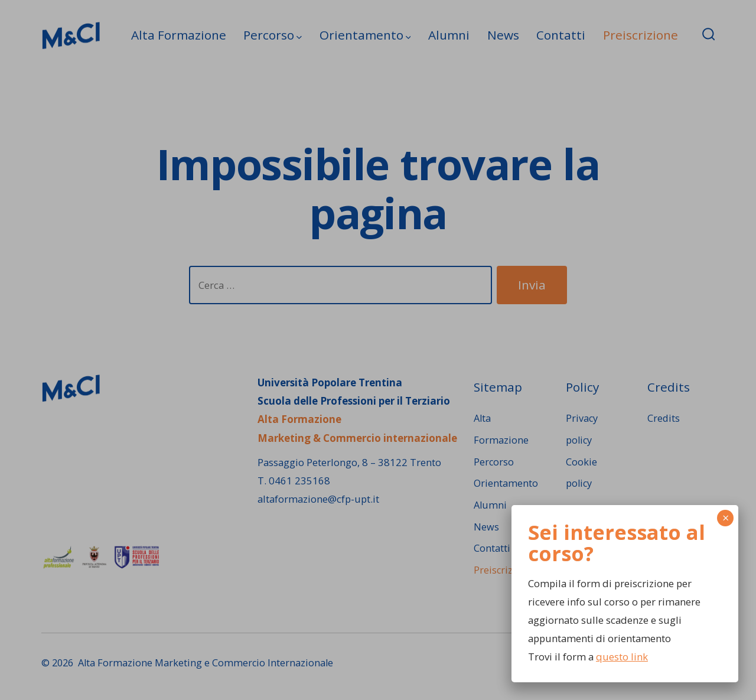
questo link (622, 657)
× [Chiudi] (726, 518)
